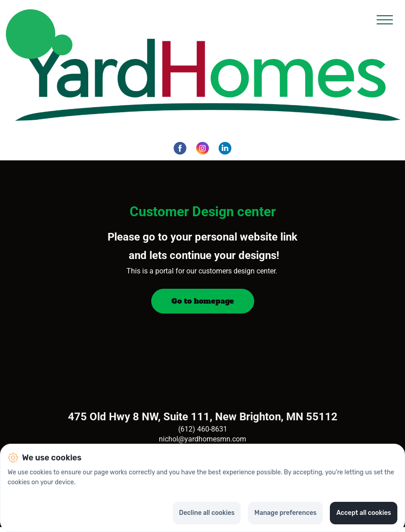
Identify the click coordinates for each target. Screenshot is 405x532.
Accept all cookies (364, 513)
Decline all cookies (207, 513)
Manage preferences (285, 513)
